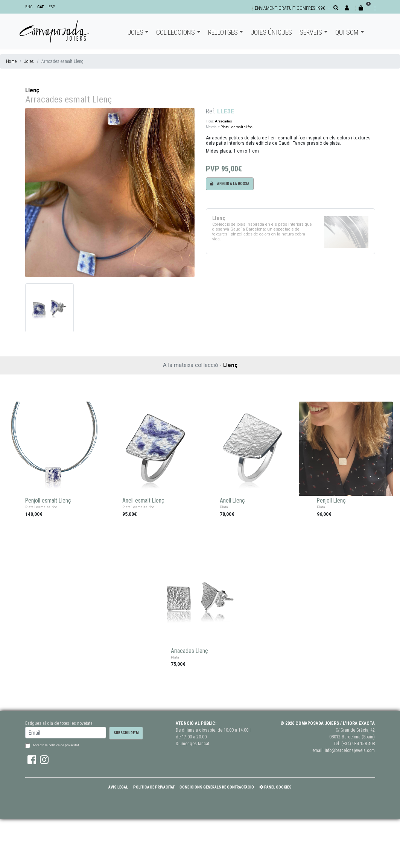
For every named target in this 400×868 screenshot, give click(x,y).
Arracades (224, 121)
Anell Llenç (232, 501)
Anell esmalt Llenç (143, 501)
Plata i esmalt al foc (237, 127)
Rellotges (223, 32)
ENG (29, 7)
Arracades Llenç (189, 651)
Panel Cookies (275, 787)
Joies (135, 32)
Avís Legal (118, 787)
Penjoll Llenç (331, 501)
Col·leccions (176, 32)
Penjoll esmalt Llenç (48, 501)
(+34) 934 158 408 (358, 744)
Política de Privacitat (154, 787)
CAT (40, 7)
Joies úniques (271, 32)
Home (11, 61)
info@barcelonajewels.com (350, 750)
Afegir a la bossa (230, 184)
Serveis (311, 32)
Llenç (32, 90)
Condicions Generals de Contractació (217, 787)
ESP (52, 7)
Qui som (347, 32)
